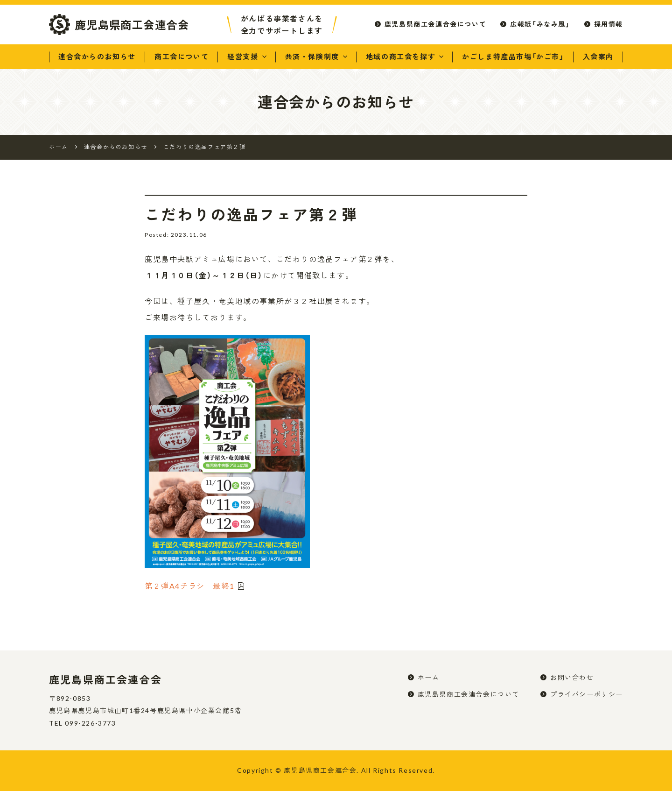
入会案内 (598, 56)
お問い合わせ (572, 677)
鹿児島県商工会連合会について (435, 24)
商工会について (182, 56)
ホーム (429, 677)
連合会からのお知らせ (97, 56)
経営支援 (243, 56)
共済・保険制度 (312, 56)
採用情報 (609, 24)
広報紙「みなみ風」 (540, 24)
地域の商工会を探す (401, 56)
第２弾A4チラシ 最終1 (189, 586)
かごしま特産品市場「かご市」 (513, 56)
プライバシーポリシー (587, 694)
